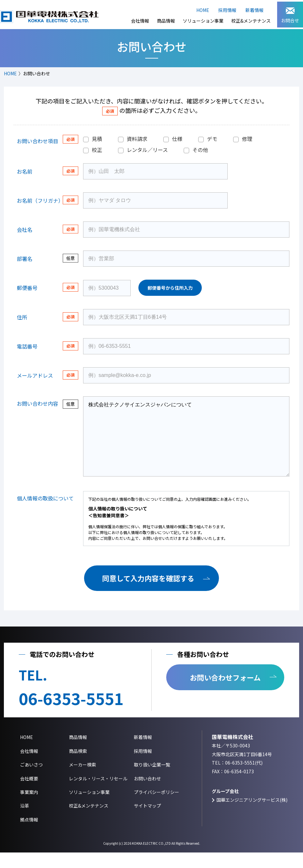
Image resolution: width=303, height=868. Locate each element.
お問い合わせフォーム (225, 693)
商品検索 (78, 766)
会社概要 (29, 794)
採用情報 (227, 10)
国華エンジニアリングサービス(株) (252, 815)
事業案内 (29, 808)
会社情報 (140, 21)
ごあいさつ (31, 780)
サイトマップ (147, 821)
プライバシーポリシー (157, 808)
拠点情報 (29, 835)
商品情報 (166, 21)
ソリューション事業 (203, 21)
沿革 (25, 821)
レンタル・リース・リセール (98, 794)
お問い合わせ (147, 794)
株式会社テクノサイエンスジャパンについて (186, 444)
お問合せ (290, 16)
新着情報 (254, 10)
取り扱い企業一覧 (152, 780)
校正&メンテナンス (251, 21)
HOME (203, 10)
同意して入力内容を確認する (148, 594)
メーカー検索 (82, 780)
